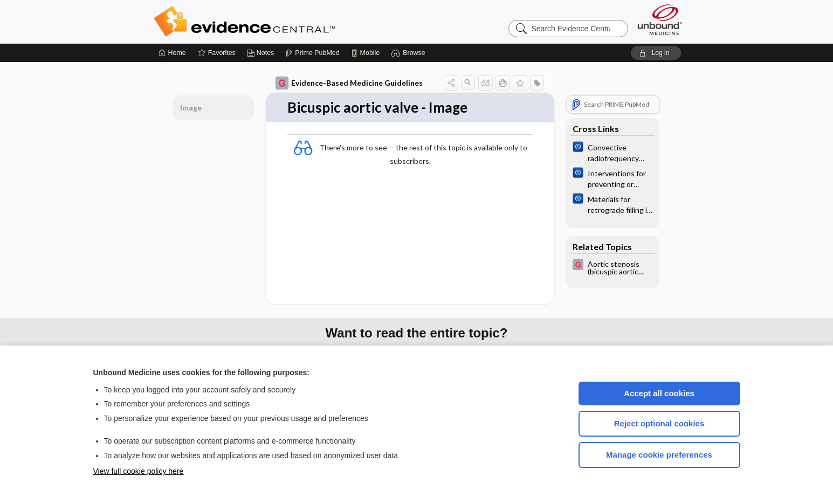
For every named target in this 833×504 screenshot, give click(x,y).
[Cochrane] (612, 152)
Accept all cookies (659, 393)
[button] (409, 53)
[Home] (172, 53)
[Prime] (312, 53)
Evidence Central (287, 22)
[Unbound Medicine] (660, 20)
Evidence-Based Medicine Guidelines (349, 83)
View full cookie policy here (139, 471)
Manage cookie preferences (659, 455)
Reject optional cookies (659, 423)
